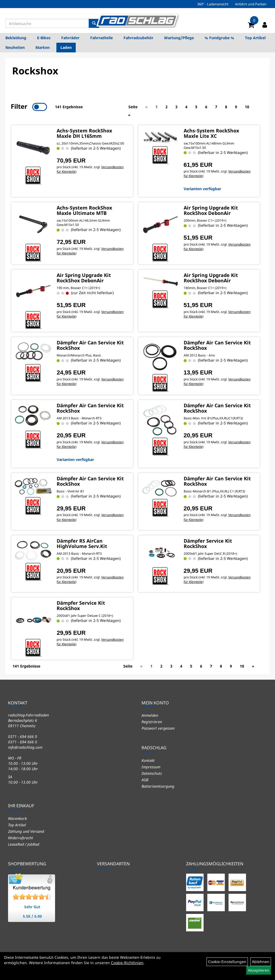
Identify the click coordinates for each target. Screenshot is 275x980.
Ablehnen (261, 962)
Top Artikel (255, 38)
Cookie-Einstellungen (227, 962)
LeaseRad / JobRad (24, 844)
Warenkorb (17, 818)
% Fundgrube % (219, 38)
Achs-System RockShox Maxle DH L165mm (84, 133)
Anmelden (150, 715)
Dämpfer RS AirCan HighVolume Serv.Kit (82, 543)
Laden (66, 47)
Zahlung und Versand (26, 831)
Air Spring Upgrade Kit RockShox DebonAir (211, 210)
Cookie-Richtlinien (127, 963)
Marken (43, 47)
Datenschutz (152, 773)
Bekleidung (16, 38)
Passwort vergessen (158, 728)
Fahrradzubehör (138, 38)
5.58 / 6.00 (32, 916)
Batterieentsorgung (158, 786)
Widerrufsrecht (21, 837)
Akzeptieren (259, 970)
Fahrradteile (102, 38)
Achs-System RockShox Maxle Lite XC (211, 133)
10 (247, 107)
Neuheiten (15, 47)
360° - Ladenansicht (213, 4)
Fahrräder (70, 38)
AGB (145, 779)
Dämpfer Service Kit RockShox (208, 543)
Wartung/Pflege (179, 38)
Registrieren (152, 721)
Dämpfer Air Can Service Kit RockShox (90, 345)
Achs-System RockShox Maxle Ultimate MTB (84, 210)
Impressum (151, 767)
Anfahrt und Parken (251, 4)
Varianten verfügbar (202, 188)
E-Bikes (44, 38)
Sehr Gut (32, 907)
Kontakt (148, 760)
